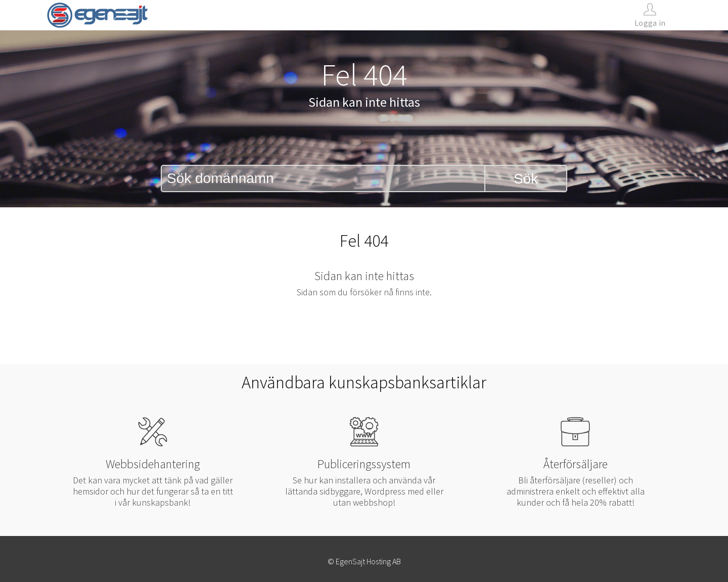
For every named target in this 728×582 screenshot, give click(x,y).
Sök (526, 179)
